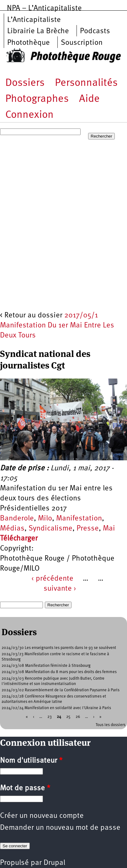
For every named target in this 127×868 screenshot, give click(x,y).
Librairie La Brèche (38, 31)
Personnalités (86, 83)
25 (68, 716)
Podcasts (95, 31)
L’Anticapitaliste (34, 20)
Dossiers (25, 83)
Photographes (37, 99)
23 (50, 716)
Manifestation (79, 519)
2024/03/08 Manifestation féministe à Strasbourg (46, 666)
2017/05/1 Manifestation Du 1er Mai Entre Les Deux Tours (57, 326)
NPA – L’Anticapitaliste (44, 8)
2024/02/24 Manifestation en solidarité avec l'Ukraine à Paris (56, 708)
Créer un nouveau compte (42, 816)
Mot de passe (25, 788)
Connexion (29, 115)
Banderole (17, 519)
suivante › (60, 589)
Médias (12, 529)
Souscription (82, 43)
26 (78, 716)
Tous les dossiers (111, 725)
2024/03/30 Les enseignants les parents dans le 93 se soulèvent (59, 648)
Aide (89, 99)
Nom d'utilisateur (31, 761)
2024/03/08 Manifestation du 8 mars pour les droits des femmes (59, 672)
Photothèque (29, 43)
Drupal (54, 863)
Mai (109, 529)
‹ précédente (52, 579)
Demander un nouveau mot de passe (60, 828)
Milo (45, 519)
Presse (88, 529)
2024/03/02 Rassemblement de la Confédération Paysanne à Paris (61, 690)
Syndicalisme (50, 529)
